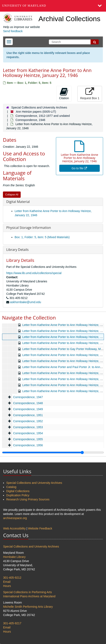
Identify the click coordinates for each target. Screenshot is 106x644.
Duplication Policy (18, 495)
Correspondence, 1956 (28, 445)
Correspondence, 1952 (28, 421)
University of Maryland (24, 6)
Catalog (11, 487)
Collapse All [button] (12, 195)
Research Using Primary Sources (28, 499)
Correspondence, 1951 (28, 415)
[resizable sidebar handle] (53, 453)
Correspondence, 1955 (28, 439)
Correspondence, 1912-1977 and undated (43, 116)
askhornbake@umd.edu (26, 302)
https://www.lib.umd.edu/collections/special (34, 273)
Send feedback (13, 31)
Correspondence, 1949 (28, 409)
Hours (7, 586)
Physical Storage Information (29, 228)
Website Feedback (40, 528)
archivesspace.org (15, 518)
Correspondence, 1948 (28, 403)
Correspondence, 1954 (28, 433)
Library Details (17, 250)
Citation (64, 94)
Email (7, 582)
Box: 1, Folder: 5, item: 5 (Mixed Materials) (42, 237)
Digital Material (18, 202)
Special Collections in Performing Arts (27, 592)
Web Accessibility (14, 528)
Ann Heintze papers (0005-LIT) (36, 112)
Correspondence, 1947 (28, 397)
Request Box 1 (90, 94)
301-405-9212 (12, 578)
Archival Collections (69, 19)
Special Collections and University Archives (39, 107)
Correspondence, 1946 (30, 120)
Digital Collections (18, 491)
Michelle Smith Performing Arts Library (28, 607)
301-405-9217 (12, 623)
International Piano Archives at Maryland (29, 596)
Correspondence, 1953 (28, 427)
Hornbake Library (14, 557)
